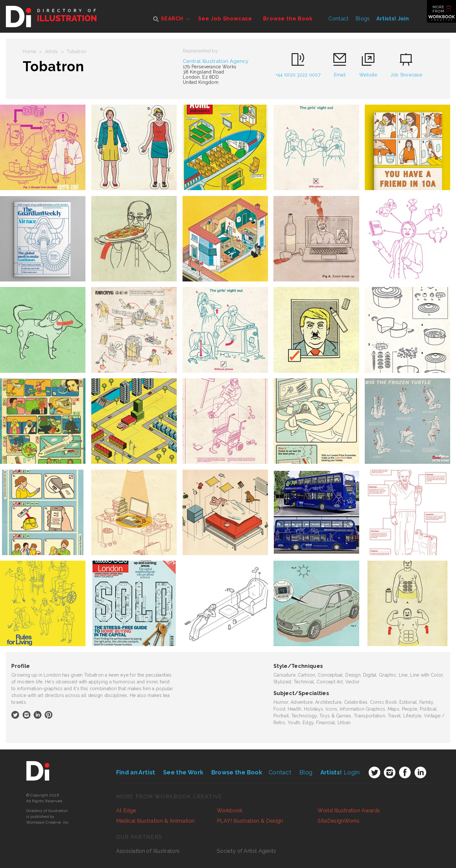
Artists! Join (393, 19)
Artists (52, 51)
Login (340, 772)
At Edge (126, 811)
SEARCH (168, 19)
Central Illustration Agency (216, 61)
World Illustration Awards (349, 811)
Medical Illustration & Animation (156, 821)
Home (29, 51)
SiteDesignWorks (339, 821)
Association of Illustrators (148, 851)
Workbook (230, 811)
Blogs (363, 19)
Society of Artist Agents (247, 851)
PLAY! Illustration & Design (250, 821)
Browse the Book (288, 19)
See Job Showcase (225, 19)
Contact (339, 19)
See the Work (183, 772)
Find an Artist (136, 772)
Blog (306, 772)
